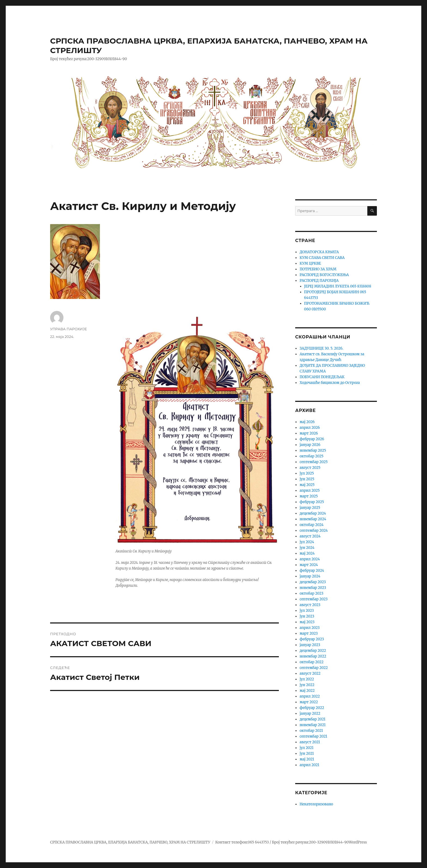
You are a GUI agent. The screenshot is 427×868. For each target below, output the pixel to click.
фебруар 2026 (312, 439)
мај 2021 (307, 759)
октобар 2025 (311, 456)
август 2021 (310, 742)
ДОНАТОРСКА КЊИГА (319, 252)
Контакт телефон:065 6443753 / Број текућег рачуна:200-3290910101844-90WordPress (291, 842)
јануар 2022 (310, 713)
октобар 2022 (312, 662)
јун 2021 (307, 754)
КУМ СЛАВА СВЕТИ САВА (322, 258)
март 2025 (309, 496)
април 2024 (310, 559)
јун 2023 (307, 616)
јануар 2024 (310, 576)
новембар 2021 (312, 725)
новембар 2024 (313, 519)
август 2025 (310, 468)
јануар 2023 (310, 645)
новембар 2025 (313, 450)
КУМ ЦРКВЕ (310, 263)
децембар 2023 (313, 582)
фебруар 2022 (312, 708)
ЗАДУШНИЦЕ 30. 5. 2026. (321, 348)
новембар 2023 (313, 588)
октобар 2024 (312, 525)
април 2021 (309, 765)
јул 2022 (307, 679)
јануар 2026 (310, 445)
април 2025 (310, 490)
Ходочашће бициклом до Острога (330, 383)
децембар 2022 (313, 651)
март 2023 (309, 633)
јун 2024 (307, 548)
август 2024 (310, 536)
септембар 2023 (314, 599)
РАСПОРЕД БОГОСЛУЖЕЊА (324, 275)
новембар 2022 (313, 656)
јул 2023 (307, 611)
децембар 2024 (313, 513)
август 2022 (310, 673)
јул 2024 (307, 542)
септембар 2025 (314, 462)
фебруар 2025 (312, 502)
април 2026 (310, 428)
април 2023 (310, 628)
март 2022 (309, 702)
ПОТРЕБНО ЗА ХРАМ (318, 269)
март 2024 (309, 565)
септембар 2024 (314, 531)
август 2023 (310, 605)
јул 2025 (307, 473)
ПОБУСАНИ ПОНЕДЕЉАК (322, 377)
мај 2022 (307, 691)
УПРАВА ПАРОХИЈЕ (68, 329)
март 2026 (309, 433)
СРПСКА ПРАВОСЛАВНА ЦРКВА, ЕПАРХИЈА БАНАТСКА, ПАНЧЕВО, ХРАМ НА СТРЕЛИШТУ (130, 842)
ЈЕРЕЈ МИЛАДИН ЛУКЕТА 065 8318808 (338, 286)
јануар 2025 (310, 508)
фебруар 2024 (312, 571)
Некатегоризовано (316, 804)
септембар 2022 (314, 668)
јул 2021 (306, 748)
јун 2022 (307, 685)
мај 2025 (307, 485)
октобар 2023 (311, 593)
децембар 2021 (312, 719)
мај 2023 (307, 622)
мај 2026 (307, 422)
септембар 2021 (313, 736)
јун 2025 (307, 479)
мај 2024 (307, 553)
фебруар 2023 (312, 639)
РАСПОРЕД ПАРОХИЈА (319, 281)
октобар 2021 (311, 731)
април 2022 (310, 696)
